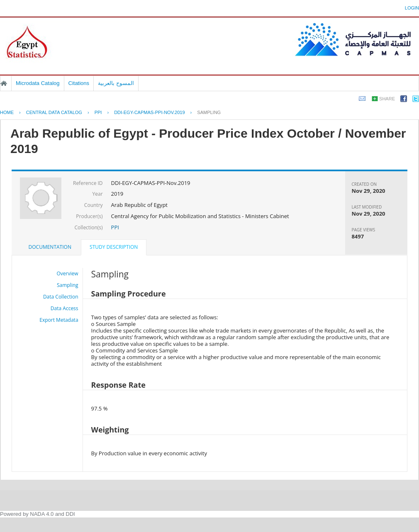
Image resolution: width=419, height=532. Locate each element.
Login (412, 8)
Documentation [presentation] (50, 247)
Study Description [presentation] (114, 247)
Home (4, 83)
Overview (68, 273)
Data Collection (61, 297)
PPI (98, 112)
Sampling (209, 112)
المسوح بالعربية (116, 83)
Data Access (65, 308)
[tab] (50, 247)
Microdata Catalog (38, 83)
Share (387, 99)
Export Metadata (59, 320)
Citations (79, 83)
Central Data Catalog (54, 112)
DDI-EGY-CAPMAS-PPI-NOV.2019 (149, 112)
